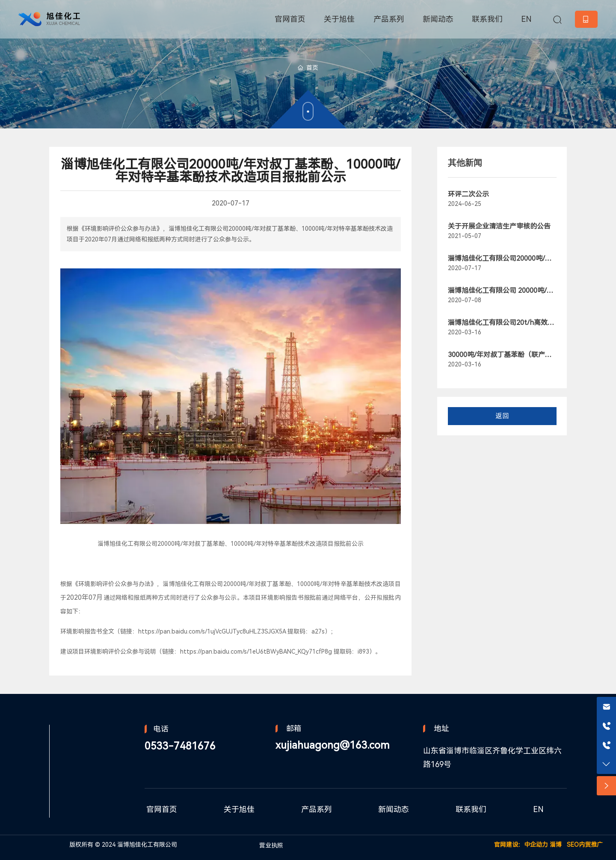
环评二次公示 (468, 194)
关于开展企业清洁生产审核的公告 (499, 226)
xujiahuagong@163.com (333, 745)
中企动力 (536, 845)
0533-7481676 (180, 746)
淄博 (556, 845)
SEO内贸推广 (585, 845)
